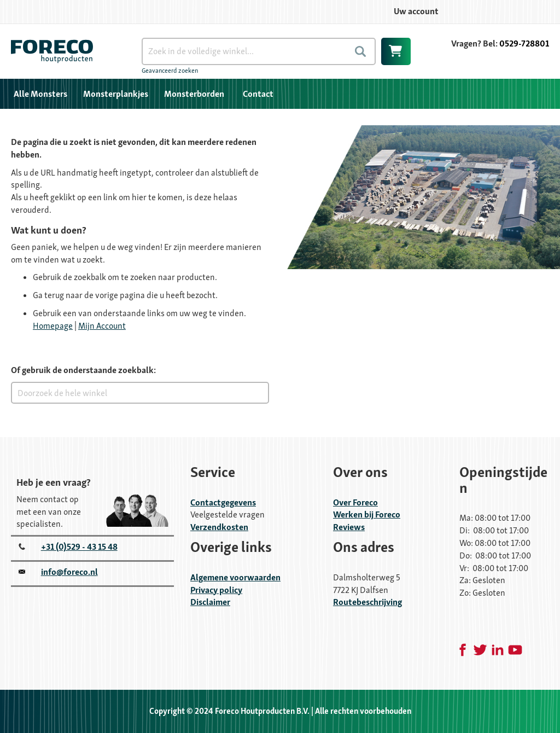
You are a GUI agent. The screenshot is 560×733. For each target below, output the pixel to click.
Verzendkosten (219, 527)
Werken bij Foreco (367, 514)
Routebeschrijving (367, 602)
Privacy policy (216, 590)
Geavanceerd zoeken (170, 71)
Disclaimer (210, 602)
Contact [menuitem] (258, 94)
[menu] (280, 94)
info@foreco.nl (69, 572)
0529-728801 (524, 43)
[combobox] (259, 51)
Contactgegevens (223, 502)
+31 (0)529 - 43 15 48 (79, 547)
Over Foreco (355, 502)
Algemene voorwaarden (235, 577)
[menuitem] (40, 94)
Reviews (349, 527)
